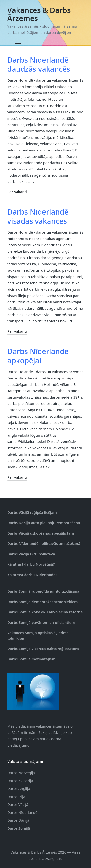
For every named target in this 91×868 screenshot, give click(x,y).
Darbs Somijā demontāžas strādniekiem (42, 602)
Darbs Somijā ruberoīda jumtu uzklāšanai (44, 591)
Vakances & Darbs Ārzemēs (39, 14)
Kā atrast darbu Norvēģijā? (31, 564)
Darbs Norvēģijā (21, 773)
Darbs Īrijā (16, 797)
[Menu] (18, 44)
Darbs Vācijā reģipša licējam (32, 512)
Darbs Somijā (19, 828)
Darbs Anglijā (19, 788)
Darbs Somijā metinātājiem (31, 659)
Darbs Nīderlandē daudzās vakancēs (39, 65)
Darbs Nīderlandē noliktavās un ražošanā (44, 543)
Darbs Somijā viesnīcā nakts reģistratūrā (43, 649)
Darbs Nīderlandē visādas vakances (38, 216)
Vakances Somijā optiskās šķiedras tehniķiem (38, 635)
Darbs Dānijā (18, 820)
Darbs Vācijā (18, 804)
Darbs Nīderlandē (22, 812)
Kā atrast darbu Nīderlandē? (32, 575)
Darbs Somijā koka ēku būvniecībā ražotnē (45, 612)
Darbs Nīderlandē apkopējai (38, 356)
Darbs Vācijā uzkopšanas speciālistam (41, 533)
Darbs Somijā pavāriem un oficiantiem (41, 622)
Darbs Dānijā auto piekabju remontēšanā (44, 523)
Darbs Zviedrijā (20, 781)
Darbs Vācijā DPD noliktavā (31, 554)
